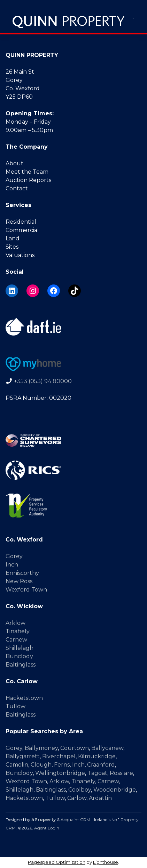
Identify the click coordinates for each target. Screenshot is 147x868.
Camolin (17, 765)
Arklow (16, 623)
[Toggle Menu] (134, 17)
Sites (12, 247)
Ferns (62, 765)
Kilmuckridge (97, 756)
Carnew (16, 640)
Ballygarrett (23, 756)
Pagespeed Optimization (57, 862)
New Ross (19, 581)
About (14, 163)
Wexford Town (26, 590)
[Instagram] (33, 291)
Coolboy (80, 790)
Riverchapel (59, 756)
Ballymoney (41, 748)
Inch (12, 565)
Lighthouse (106, 862)
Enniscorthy (22, 573)
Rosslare (121, 773)
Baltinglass (21, 665)
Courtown (75, 748)
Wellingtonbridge (60, 773)
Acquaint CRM (75, 820)
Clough (41, 765)
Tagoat (97, 773)
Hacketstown (24, 698)
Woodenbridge (115, 790)
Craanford (101, 765)
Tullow (16, 706)
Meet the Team (27, 172)
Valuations (20, 255)
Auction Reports (28, 180)
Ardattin (100, 798)
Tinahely (18, 631)
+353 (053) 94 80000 (43, 381)
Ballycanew (107, 748)
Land (13, 238)
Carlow (77, 798)
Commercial (22, 230)
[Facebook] (54, 291)
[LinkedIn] (12, 291)
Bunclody (19, 656)
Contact (17, 188)
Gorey (14, 556)
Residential (21, 222)
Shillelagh (20, 648)
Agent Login (47, 828)
